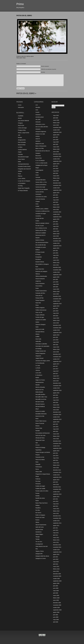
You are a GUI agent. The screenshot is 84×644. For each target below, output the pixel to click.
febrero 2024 (56, 178)
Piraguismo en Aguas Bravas (43, 474)
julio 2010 (56, 557)
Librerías (38, 370)
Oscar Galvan (21, 159)
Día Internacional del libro (42, 242)
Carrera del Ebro (40, 192)
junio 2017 (56, 369)
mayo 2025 (56, 142)
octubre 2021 (56, 243)
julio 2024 (56, 166)
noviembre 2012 (57, 489)
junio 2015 (56, 427)
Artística (38, 136)
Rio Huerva (38, 513)
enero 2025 (56, 152)
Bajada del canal (40, 144)
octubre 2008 (56, 607)
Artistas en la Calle (40, 134)
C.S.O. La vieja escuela (41, 163)
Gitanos (37, 334)
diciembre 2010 (57, 545)
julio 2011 (56, 528)
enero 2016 (56, 410)
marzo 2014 (56, 463)
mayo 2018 (56, 342)
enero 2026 (56, 125)
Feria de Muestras (40, 283)
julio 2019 (56, 308)
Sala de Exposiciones (41, 525)
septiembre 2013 (57, 477)
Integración (38, 356)
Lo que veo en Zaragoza (24, 181)
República (38, 508)
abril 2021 (56, 258)
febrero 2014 (56, 465)
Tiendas (38, 539)
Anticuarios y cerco (40, 124)
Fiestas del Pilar (40, 298)
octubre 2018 (56, 330)
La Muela (38, 368)
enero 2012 (56, 513)
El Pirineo (38, 255)
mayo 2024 (56, 171)
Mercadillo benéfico (40, 394)
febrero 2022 (56, 234)
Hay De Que (21, 125)
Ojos (37, 443)
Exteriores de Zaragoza (41, 271)
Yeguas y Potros (40, 551)
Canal (37, 175)
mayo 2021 (56, 255)
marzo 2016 (56, 405)
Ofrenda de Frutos (40, 440)
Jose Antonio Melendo (23, 121)
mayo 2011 (56, 533)
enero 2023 (56, 210)
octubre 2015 (56, 417)
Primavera (38, 484)
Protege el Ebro (22, 130)
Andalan (20, 171)
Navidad (38, 431)
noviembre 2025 (57, 128)
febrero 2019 (56, 320)
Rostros (37, 520)
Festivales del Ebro (40, 293)
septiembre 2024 (57, 161)
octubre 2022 (56, 214)
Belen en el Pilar (40, 148)
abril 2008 (56, 622)
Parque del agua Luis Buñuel (43, 452)
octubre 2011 (56, 521)
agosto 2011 (56, 525)
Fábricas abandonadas (41, 276)
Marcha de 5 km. (40, 390)
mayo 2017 (56, 371)
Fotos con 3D (39, 312)
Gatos (37, 327)
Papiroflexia (38, 450)
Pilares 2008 (39, 472)
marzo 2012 (56, 509)
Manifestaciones (40, 382)
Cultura (37, 221)
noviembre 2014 (57, 443)
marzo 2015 (56, 434)
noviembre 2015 (57, 415)
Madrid (37, 378)
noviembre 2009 (57, 576)
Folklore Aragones (40, 308)
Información (21, 107)
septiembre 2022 (57, 217)
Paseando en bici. (40, 457)
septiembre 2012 (57, 494)
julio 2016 (56, 395)
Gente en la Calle (40, 329)
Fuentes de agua (40, 317)
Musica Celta (39, 428)
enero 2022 (56, 236)
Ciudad (37, 206)
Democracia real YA (40, 235)
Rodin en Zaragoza (40, 515)
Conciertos (38, 216)
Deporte (38, 238)
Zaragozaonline (22, 140)
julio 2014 (56, 453)
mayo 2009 (56, 591)
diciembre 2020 (57, 267)
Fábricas (38, 274)
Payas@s (38, 464)
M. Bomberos (39, 375)
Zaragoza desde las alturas (42, 556)
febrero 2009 (56, 598)
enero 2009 (56, 600)
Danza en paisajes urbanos (42, 223)
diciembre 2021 (57, 238)
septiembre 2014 (57, 448)
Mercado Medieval (40, 406)
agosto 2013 (56, 480)
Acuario (37, 112)
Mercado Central (40, 402)
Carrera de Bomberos (41, 185)
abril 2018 (56, 345)
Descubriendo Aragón (23, 157)
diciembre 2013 (57, 470)
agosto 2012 (56, 497)
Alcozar (20, 118)
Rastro (37, 501)
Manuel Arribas (22, 145)
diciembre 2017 (57, 354)
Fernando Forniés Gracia (24, 166)
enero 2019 (56, 323)
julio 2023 (56, 195)
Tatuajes (38, 537)
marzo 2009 (56, 595)
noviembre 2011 (57, 518)
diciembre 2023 (57, 183)
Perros (37, 469)
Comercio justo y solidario (42, 209)
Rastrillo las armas (40, 498)
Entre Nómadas (22, 142)
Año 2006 (38, 119)
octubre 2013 (56, 475)
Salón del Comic (40, 527)
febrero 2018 (56, 349)
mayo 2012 (56, 504)
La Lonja (38, 365)
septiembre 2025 (57, 132)
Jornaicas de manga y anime (43, 361)
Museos (38, 426)
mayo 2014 (56, 458)
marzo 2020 (56, 289)
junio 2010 (56, 559)
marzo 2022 (56, 231)
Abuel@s (38, 107)
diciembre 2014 (57, 441)
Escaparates (39, 257)
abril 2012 (56, 506)
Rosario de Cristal (40, 517)
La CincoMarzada (40, 363)
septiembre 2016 (57, 390)
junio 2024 (56, 169)
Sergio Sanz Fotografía (24, 188)
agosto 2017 (56, 364)
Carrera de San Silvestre (42, 189)
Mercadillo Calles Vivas (41, 397)
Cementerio (38, 194)
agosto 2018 (56, 335)
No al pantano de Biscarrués (43, 433)
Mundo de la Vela (40, 416)
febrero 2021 (56, 263)
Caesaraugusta (39, 170)
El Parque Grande (40, 252)
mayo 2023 (56, 200)
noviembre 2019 (57, 299)
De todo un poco (40, 226)
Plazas (37, 476)
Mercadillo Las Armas (41, 399)
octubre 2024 (56, 159)
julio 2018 (56, 337)
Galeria (37, 322)
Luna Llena (38, 373)
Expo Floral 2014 (40, 269)
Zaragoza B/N (39, 554)
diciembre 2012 (57, 487)
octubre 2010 (56, 550)
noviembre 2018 (57, 328)
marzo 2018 (56, 347)
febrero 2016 (56, 407)
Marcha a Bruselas (40, 387)
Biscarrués (38, 156)
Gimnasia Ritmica (40, 332)
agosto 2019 (56, 306)
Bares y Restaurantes (41, 146)
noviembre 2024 (57, 156)
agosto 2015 (56, 422)
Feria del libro (39, 286)
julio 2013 (56, 482)
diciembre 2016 (57, 383)
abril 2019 (56, 316)
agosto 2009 (56, 583)
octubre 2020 (56, 272)
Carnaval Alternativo (41, 180)
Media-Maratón (39, 392)
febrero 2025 (56, 149)
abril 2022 (56, 229)
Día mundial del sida (41, 245)
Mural (37, 419)
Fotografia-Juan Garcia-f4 (24, 169)
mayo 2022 (56, 226)
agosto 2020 (56, 277)
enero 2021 (56, 265)
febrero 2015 (56, 436)
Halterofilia (38, 341)
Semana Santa (39, 530)
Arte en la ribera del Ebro (42, 127)
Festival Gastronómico (41, 291)
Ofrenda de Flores (40, 438)
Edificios (38, 250)
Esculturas (38, 259)
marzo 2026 (56, 120)
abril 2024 (56, 173)
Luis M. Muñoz (22, 178)
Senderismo (39, 532)
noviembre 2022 (57, 212)
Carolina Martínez (22, 150)
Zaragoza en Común (41, 558)
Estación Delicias (40, 262)
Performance (39, 467)
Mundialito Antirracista (41, 414)
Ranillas (38, 496)
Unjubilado (21, 116)
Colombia (20, 154)
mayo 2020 (56, 284)
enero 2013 (56, 484)
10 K (37, 105)
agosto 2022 (56, 219)
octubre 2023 (56, 188)
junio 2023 (56, 197)
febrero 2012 (56, 511)
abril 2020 (56, 287)
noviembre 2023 (57, 185)
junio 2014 (56, 456)
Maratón (38, 385)
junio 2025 (56, 140)
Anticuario (38, 122)
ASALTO (38, 139)
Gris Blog (20, 186)
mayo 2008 (56, 620)
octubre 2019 (56, 301)
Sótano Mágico (39, 534)
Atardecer (38, 141)
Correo (20, 105)
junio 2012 (56, 501)
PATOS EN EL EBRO (24, 16)
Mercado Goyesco (40, 404)
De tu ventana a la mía (41, 228)
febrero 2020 (56, 292)
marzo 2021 (56, 260)
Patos (24, 58)
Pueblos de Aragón (40, 486)
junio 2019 (56, 311)
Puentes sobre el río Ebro (42, 491)
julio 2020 (56, 279)
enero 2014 (56, 468)
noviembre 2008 (57, 605)
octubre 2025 (56, 130)
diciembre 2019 (57, 296)
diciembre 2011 (57, 516)
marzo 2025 (56, 147)
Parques (38, 455)
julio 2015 (56, 424)
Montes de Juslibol (40, 411)
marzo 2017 (56, 376)
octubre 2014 (56, 446)
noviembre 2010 (57, 547)
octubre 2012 (56, 492)
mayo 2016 (56, 400)
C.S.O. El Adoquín (40, 160)
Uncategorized (39, 544)
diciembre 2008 (57, 603)
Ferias (37, 288)
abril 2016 (56, 402)
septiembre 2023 (57, 190)
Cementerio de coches (41, 197)
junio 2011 (56, 530)
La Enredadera (22, 183)
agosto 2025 (56, 135)
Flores (37, 305)
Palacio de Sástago (40, 448)
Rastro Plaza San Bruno (42, 503)
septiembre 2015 (57, 419)
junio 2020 (56, 282)
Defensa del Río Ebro (41, 230)
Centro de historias (40, 199)
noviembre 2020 (57, 270)
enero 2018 (56, 352)
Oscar (19, 174)
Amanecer (38, 115)
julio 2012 (56, 499)
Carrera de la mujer (40, 187)
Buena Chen (39, 158)
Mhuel (37, 409)
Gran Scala (38, 339)
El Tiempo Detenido (23, 191)
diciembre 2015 (57, 412)
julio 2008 (56, 615)
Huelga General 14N (41, 351)
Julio (19, 135)
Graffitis (37, 337)
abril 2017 (56, 374)
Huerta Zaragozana (40, 353)
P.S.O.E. (38, 445)
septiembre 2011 (57, 523)
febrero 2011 (56, 540)
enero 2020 (56, 294)
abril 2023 (56, 202)
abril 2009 (56, 593)
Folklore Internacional (41, 310)
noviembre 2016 (57, 386)
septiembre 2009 (57, 581)
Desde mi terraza (40, 240)
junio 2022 (56, 224)
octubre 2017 (56, 359)
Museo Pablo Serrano (41, 421)
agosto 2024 (56, 164)
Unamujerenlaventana (23, 164)
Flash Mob (38, 303)
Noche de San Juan (40, 435)
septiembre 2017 (57, 361)
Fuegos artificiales (40, 315)
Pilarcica (20, 176)
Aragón (20, 152)
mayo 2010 (56, 562)
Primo (20, 4)
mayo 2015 (56, 429)
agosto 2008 (56, 612)
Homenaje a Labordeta (41, 344)
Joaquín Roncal (39, 358)
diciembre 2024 (57, 154)
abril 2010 (56, 564)
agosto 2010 (56, 554)
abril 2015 (56, 431)
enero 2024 (56, 181)
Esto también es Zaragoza (42, 264)
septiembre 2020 (57, 275)
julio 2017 (56, 366)
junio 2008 (56, 617)
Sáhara (37, 522)
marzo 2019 (56, 318)
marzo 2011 (56, 538)
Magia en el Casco (40, 380)
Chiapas (38, 201)
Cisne (37, 204)
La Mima (20, 147)
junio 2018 (56, 340)
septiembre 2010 (57, 552)
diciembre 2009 (57, 574)
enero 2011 (56, 542)
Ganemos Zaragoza (41, 324)
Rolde (19, 162)
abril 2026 (56, 118)
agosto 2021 (56, 248)
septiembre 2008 (57, 610)
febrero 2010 (56, 569)
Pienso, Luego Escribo (24, 133)
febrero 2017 (56, 378)
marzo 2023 (56, 205)
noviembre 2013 (57, 472)
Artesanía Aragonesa (41, 132)
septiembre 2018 (57, 333)
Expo (37, 267)
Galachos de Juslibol (41, 320)
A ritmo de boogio (22, 128)
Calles (37, 173)
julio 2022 (56, 222)
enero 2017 (56, 381)
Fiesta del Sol (39, 296)
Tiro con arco (39, 542)
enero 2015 (56, 439)
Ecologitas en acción (41, 247)
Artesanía (38, 129)
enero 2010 (56, 571)
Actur (37, 110)
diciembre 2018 (57, 325)
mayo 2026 (56, 115)
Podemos (38, 479)
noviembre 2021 (57, 241)
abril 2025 (56, 144)
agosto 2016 (56, 393)
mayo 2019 (56, 313)
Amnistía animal (40, 117)
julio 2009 (56, 586)
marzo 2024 (56, 176)
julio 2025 (56, 137)
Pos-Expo (38, 481)
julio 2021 (56, 251)
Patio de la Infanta (40, 460)
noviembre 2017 (57, 357)
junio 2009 (56, 588)
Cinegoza (20, 123)
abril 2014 (56, 460)
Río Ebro (38, 510)
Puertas (37, 493)
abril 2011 (56, 535)
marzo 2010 (56, 566)
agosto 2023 (56, 193)
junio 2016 (56, 398)
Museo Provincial (40, 423)
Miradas (20, 137)
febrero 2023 (56, 207)
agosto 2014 (56, 451)
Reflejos (38, 505)
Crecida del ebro (40, 218)
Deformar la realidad (41, 233)
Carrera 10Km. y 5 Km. (41, 182)
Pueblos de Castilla (40, 489)
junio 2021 (56, 253)
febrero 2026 (56, 123)
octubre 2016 (56, 388)
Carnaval (38, 177)
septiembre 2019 (57, 304)
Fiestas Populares (40, 300)
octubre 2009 (56, 579)
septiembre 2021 (57, 246)
